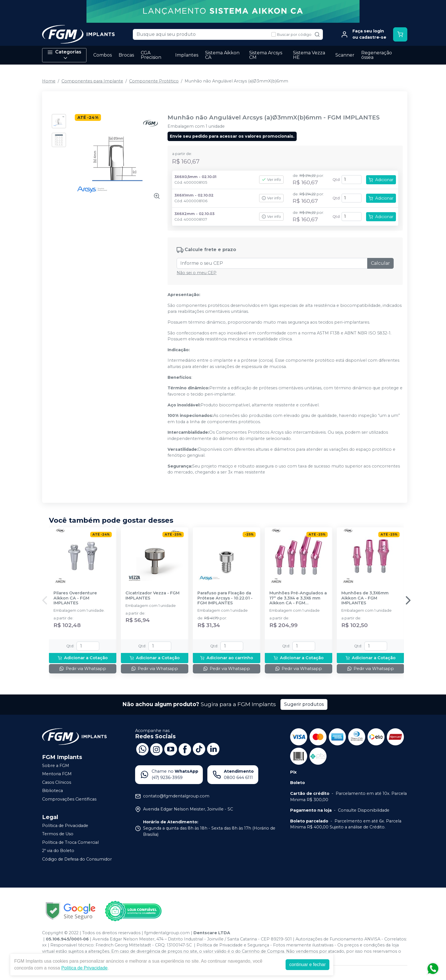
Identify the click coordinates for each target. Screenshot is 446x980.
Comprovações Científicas (69, 799)
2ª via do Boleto (58, 851)
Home (49, 81)
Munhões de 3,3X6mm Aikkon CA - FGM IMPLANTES (365, 598)
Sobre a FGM (56, 766)
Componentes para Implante (92, 81)
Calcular (380, 263)
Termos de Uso (58, 834)
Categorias (64, 55)
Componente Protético (154, 81)
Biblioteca (52, 791)
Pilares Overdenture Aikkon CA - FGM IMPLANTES (75, 598)
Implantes (187, 55)
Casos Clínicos (57, 782)
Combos (103, 55)
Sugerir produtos (304, 704)
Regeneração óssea (377, 55)
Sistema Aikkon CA (222, 55)
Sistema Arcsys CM (266, 55)
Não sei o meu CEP (197, 273)
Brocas (126, 55)
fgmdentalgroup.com (167, 933)
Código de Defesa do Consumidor (77, 859)
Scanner (345, 55)
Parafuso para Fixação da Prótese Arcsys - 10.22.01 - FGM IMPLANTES (225, 598)
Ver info (271, 180)
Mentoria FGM (57, 774)
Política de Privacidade (65, 826)
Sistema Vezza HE (309, 55)
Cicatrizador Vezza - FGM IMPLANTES (152, 596)
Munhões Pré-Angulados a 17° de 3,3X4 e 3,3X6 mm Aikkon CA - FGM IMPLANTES (298, 598)
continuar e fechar (307, 965)
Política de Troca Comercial (70, 842)
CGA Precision (151, 55)
